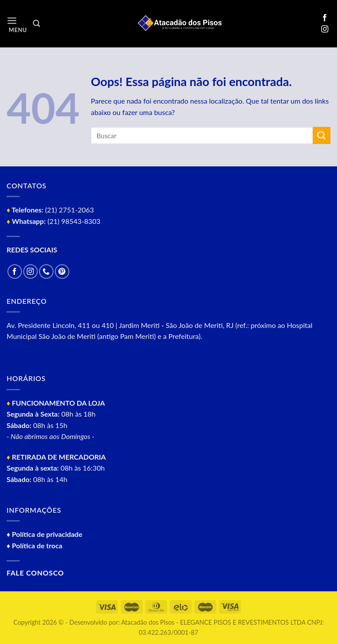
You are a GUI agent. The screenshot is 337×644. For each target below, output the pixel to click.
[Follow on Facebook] (325, 18)
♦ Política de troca (34, 545)
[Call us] (46, 272)
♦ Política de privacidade (44, 534)
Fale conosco (35, 573)
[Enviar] (322, 135)
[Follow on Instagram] (325, 29)
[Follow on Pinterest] (62, 272)
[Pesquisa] (36, 23)
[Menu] (17, 24)
